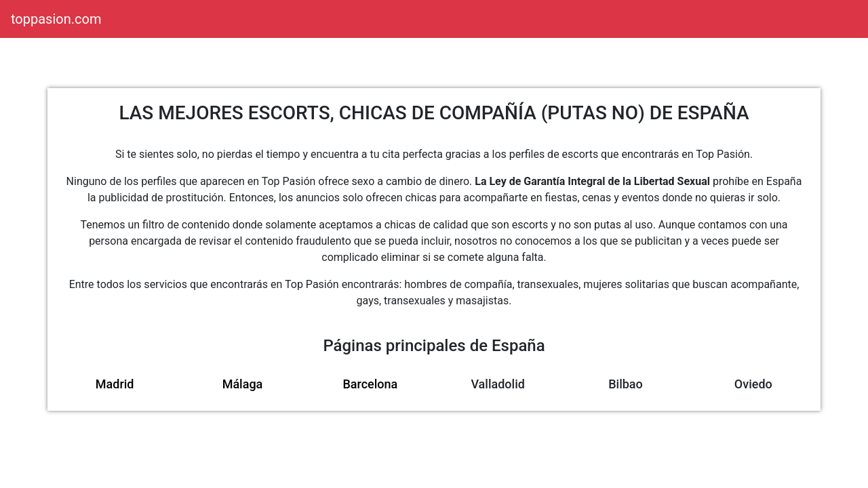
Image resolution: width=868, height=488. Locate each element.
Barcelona (370, 384)
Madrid (115, 384)
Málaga (243, 384)
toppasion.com (56, 19)
